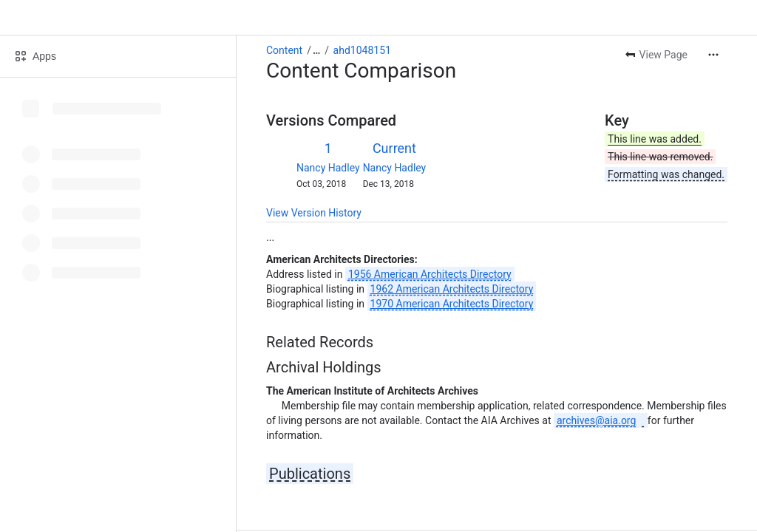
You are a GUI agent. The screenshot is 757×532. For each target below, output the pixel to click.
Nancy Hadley (328, 168)
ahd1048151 (362, 50)
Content (284, 50)
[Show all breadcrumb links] (316, 50)
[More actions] (713, 55)
